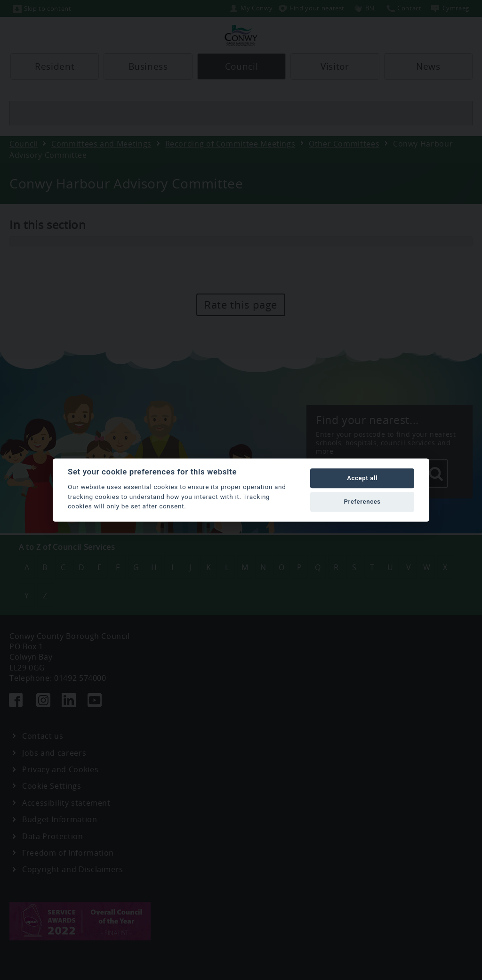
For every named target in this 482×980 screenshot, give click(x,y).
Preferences (362, 502)
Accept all (362, 478)
